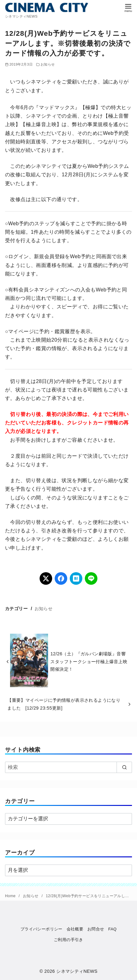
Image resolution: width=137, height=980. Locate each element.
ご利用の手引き (68, 940)
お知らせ (48, 64)
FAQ (112, 929)
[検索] (68, 767)
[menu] (128, 7)
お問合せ (96, 929)
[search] (124, 767)
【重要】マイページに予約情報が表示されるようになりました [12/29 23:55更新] (64, 704)
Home (11, 896)
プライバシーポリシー (41, 929)
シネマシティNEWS (77, 971)
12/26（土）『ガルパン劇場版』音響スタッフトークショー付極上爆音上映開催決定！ (89, 661)
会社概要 (75, 929)
